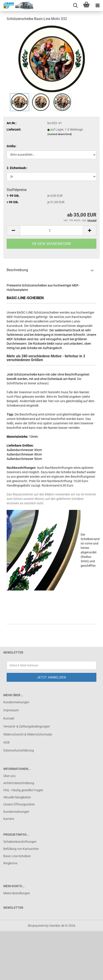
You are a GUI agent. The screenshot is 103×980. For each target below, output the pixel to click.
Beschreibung (17, 270)
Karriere (9, 819)
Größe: (12, 146)
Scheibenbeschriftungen (20, 842)
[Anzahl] (51, 230)
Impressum (11, 710)
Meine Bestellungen (17, 893)
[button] (13, 230)
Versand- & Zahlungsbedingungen (27, 726)
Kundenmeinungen (16, 702)
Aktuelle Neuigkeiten (17, 797)
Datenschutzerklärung (19, 750)
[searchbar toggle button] (75, 6)
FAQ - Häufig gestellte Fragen (23, 790)
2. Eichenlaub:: (17, 168)
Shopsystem (36, 926)
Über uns (9, 776)
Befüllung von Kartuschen (21, 849)
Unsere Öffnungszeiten (19, 804)
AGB (6, 742)
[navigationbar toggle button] (97, 6)
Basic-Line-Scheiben (17, 856)
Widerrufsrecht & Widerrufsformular (28, 734)
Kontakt (9, 718)
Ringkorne (10, 863)
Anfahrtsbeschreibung (19, 783)
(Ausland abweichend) (60, 134)
